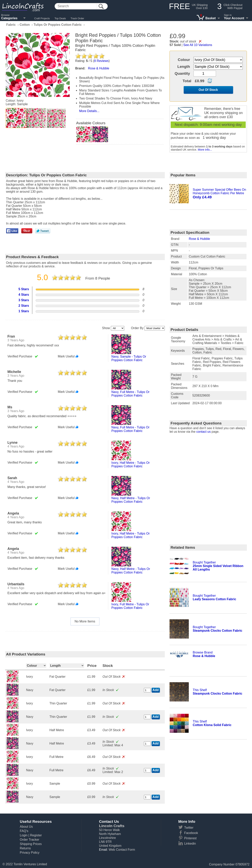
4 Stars (24, 295)
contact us (203, 432)
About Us (26, 827)
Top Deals (60, 18)
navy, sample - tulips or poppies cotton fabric (129, 358)
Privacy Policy (30, 853)
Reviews (101, 61)
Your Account (234, 18)
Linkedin (190, 844)
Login (24, 835)
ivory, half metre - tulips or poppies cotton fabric (131, 464)
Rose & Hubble (199, 239)
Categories (9, 18)
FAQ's (24, 831)
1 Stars (24, 311)
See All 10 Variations (198, 45)
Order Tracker (30, 840)
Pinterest (190, 838)
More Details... (89, 111)
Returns (25, 848)
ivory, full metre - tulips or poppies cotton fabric (130, 606)
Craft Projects (42, 18)
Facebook (191, 833)
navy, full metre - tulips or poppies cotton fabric (131, 394)
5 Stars (24, 289)
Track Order (77, 18)
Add (156, 690)
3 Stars (24, 300)
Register (36, 835)
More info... (205, 150)
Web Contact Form (122, 850)
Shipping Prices (31, 844)
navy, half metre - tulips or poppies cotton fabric (131, 500)
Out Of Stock (208, 90)
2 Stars (24, 306)
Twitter (189, 828)
